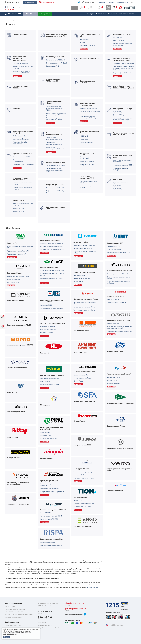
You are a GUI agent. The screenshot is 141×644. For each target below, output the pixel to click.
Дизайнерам (90, 14)
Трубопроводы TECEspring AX (90, 35)
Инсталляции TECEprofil (55, 57)
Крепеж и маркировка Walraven (52, 375)
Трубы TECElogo (118, 112)
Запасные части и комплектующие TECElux (54, 143)
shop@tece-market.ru (48, 2)
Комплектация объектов (127, 14)
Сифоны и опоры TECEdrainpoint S (90, 112)
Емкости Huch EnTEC (113, 299)
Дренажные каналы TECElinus (21, 87)
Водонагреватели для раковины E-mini (52, 270)
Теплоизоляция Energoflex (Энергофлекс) (23, 132)
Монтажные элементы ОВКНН (119, 320)
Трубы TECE (118, 180)
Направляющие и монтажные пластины (120, 331)
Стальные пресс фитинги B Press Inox (52, 249)
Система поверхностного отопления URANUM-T (118, 278)
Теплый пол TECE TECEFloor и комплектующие (20, 58)
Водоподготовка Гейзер (116, 426)
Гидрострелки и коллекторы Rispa (51, 545)
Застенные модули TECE (56, 162)
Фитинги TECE (18, 200)
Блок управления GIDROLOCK (49, 330)
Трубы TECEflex (118, 38)
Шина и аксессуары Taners (82, 375)
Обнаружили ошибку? (45, 625)
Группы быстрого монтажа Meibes (84, 307)
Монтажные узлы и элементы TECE (20, 179)
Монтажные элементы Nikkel (18, 505)
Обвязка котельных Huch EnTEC (117, 303)
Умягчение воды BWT (114, 246)
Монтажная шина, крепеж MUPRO (20, 345)
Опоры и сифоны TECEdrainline (123, 73)
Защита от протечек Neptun (84, 272)
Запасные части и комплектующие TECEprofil (55, 139)
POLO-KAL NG (84, 136)
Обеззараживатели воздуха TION (84, 504)
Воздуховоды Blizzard (14, 282)
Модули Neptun (78, 281)
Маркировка (45, 405)
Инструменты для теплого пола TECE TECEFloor (90, 158)
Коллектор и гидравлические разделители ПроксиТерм (54, 485)
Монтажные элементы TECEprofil (57, 63)
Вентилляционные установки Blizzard (19, 276)
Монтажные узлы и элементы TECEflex (22, 184)
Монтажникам (113, 14)
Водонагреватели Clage (49, 267)
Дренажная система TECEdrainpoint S (87, 104)
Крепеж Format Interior (16, 301)
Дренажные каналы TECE (23, 154)
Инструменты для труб (87, 162)
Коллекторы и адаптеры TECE (122, 156)
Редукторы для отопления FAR (16, 254)
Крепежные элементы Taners (85, 372)
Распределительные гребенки (83, 248)
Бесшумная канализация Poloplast (89, 132)
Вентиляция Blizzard (15, 273)
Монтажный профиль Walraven (50, 379)
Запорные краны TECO (82, 445)
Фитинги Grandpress (113, 323)
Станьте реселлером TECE (13, 625)
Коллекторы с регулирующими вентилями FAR (20, 247)
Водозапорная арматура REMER (19, 325)
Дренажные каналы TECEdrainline (124, 63)
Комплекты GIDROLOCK (48, 327)
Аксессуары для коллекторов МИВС (52, 308)
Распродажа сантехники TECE (56, 208)
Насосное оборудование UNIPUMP (53, 510)
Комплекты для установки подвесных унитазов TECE (57, 35)
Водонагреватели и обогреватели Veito (120, 470)
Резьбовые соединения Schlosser (84, 478)
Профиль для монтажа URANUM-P (118, 274)
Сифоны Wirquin (46, 458)
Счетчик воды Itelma (82, 330)
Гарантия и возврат (122, 2)
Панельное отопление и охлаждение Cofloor (85, 252)
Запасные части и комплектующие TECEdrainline (56, 148)
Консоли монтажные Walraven (50, 385)
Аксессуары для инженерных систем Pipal (52, 428)
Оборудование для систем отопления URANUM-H (119, 283)
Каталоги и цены (10, 606)
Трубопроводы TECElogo (122, 109)
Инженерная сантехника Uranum (119, 271)
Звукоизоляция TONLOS (16, 412)
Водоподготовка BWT (115, 243)
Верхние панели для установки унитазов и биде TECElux (56, 114)
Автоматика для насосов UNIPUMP (51, 516)
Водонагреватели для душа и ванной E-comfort (52, 279)
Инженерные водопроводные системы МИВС (52, 301)
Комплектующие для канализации (86, 143)
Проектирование (101, 14)
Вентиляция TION (80, 497)
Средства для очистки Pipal (49, 438)
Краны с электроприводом (82, 278)
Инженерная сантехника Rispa (52, 539)
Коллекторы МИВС (46, 305)
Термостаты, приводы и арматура (84, 245)
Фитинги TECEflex (118, 41)
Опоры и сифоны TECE (55, 185)
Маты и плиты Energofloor (21, 139)
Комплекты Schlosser (80, 475)
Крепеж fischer (79, 421)
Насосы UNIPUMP (46, 513)
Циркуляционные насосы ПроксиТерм (52, 492)
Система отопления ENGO (83, 526)
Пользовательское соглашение (14, 612)
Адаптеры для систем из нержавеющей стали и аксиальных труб (119, 327)
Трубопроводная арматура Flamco (84, 310)
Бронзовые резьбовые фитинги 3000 (52, 243)
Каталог (15, 21)
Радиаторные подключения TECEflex (88, 182)
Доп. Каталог (30, 14)
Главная (7, 21)
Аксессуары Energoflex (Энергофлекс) (20, 143)
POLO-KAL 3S (84, 139)
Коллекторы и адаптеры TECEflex (123, 165)
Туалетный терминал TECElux (54, 103)
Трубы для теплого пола (20, 63)
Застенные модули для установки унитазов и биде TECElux (55, 108)
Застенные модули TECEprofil (55, 60)
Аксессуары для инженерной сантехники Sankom (18, 483)
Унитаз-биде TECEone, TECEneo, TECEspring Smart (123, 87)
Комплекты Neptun (80, 275)
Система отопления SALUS (17, 367)
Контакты (111, 2)
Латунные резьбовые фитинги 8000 (51, 246)
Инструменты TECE (87, 154)
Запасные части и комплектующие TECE (55, 134)
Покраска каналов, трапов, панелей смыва (123, 134)
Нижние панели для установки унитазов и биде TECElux (56, 119)
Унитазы (16, 109)
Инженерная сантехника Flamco (86, 299)
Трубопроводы (84, 39)
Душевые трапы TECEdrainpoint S (90, 108)
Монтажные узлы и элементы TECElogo (22, 188)
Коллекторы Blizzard (13, 279)
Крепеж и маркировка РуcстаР (119, 374)
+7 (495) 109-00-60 (93, 588)
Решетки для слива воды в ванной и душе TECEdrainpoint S (90, 117)
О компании (102, 2)
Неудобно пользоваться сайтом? (49, 628)
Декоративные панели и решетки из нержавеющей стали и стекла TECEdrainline (123, 68)
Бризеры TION (78, 501)
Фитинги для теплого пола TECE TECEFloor (23, 67)
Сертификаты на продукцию (13, 617)
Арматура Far (12, 243)
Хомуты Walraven (46, 382)
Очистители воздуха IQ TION (82, 507)
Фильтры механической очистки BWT (119, 252)
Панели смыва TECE (53, 66)
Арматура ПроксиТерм (49, 481)
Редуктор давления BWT (115, 249)
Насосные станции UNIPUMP (49, 519)
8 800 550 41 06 (45, 618)
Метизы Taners (78, 381)
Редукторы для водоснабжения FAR (18, 251)
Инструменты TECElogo (87, 165)
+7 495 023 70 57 (13, 2)
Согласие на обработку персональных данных (19, 614)
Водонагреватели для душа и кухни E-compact (52, 274)
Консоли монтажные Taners (82, 378)
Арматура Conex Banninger (50, 240)
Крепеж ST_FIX (13, 392)
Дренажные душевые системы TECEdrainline (122, 59)
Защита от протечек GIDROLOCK (53, 323)
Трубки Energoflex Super (20, 136)
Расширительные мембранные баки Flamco (85, 303)
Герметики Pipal (45, 432)
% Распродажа (45, 14)
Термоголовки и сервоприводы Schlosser (87, 472)
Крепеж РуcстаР (112, 380)
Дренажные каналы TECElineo (87, 82)
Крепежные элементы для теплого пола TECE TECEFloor (22, 72)
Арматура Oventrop (81, 242)
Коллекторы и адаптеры (87, 45)
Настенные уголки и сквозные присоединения (123, 44)
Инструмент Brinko (14, 458)
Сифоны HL (45, 353)
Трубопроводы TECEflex (122, 34)
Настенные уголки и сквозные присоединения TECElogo (123, 119)
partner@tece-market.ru (75, 609)
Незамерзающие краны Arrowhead (120, 404)
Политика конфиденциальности (15, 609)
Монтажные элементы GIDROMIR (120, 449)
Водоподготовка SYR (115, 351)
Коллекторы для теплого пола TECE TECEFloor (122, 161)
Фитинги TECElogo (119, 115)
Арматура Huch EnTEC (115, 296)
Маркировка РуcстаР (114, 377)
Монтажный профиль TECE (90, 59)
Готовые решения (20, 34)
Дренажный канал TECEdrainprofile (53, 80)
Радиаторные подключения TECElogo (88, 187)
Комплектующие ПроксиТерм (50, 489)
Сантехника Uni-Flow (115, 491)
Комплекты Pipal (45, 435)
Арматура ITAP (13, 437)
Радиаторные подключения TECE (87, 177)
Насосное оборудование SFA (84, 401)
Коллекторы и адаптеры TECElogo (121, 169)
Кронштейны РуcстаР (114, 383)
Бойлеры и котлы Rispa (47, 542)
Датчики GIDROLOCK (47, 333)
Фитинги (82, 42)
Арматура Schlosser (81, 469)
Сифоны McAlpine (80, 353)
